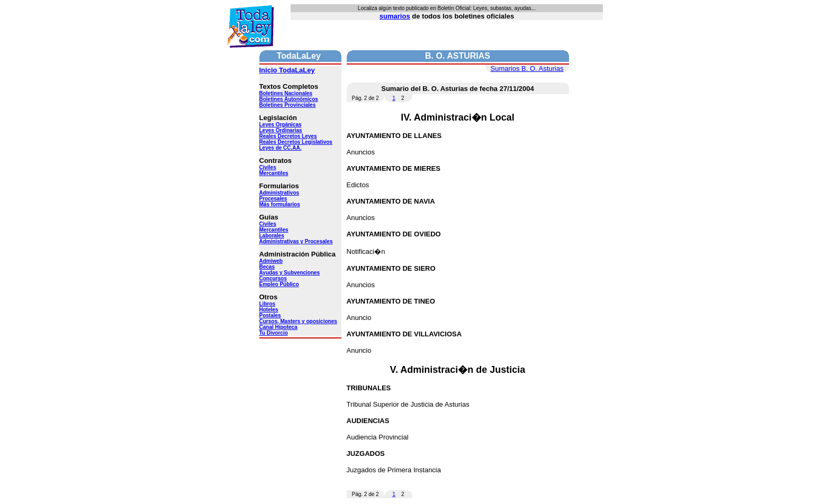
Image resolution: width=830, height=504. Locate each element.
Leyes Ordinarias (281, 130)
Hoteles (269, 310)
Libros (268, 304)
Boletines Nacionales (286, 93)
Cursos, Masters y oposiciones (298, 321)
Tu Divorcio (274, 333)
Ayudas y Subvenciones (290, 273)
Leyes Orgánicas (281, 125)
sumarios (395, 16)
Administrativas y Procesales (296, 241)
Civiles (268, 167)
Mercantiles (274, 173)
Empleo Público (279, 284)
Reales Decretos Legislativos (296, 142)
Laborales (272, 236)
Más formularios (280, 204)
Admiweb (271, 261)
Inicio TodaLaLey (287, 70)
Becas (267, 267)
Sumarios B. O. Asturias (527, 68)
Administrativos (279, 193)
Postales (270, 315)
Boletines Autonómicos (289, 99)
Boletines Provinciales (288, 105)
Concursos (273, 278)
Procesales (273, 199)
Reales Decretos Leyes (288, 136)
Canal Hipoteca (278, 327)
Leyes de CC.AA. (281, 148)
